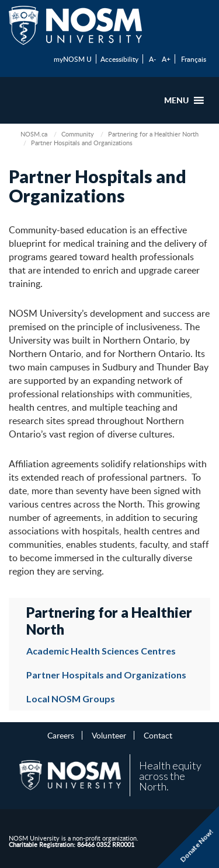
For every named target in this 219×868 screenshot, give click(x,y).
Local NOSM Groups (71, 699)
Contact (158, 735)
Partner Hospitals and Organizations (106, 675)
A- (152, 59)
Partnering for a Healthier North (153, 134)
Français (194, 59)
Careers (61, 735)
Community (78, 134)
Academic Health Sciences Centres (101, 651)
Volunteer (109, 735)
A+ (166, 59)
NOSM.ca (34, 134)
